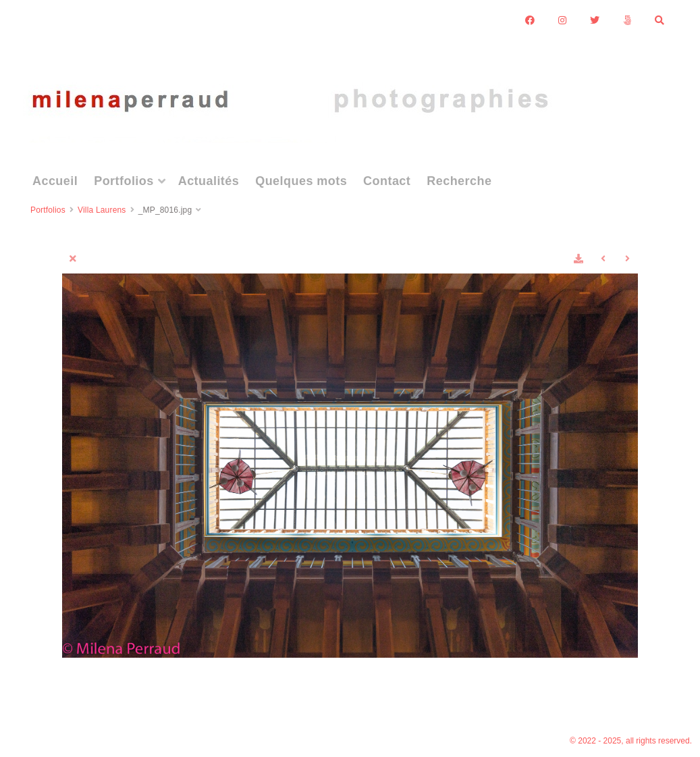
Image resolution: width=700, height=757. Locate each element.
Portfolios (124, 181)
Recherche (459, 181)
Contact (387, 181)
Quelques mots (301, 181)
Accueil (55, 181)
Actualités (209, 181)
